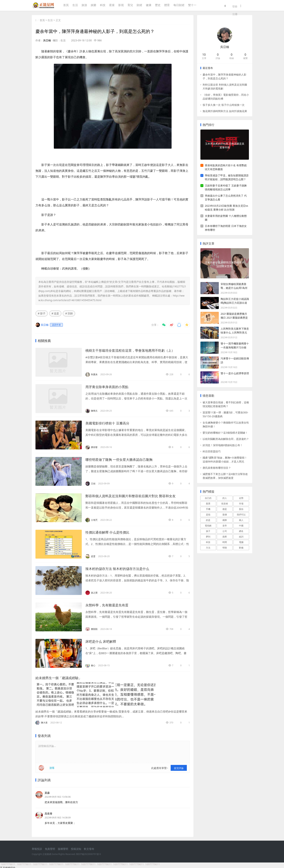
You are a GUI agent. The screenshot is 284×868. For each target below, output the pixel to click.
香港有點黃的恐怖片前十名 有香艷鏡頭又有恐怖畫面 (226, 167)
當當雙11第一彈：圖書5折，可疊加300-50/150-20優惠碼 (225, 414)
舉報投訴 (37, 847)
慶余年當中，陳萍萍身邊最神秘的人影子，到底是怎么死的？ (224, 76)
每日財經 (178, 6)
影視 (120, 6)
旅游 (83, 6)
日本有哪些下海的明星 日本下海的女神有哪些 (226, 228)
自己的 (208, 498)
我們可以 (241, 515)
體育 (166, 6)
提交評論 (179, 766)
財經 (139, 6)
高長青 (48, 812)
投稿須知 (76, 847)
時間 (225, 542)
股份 (241, 509)
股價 (225, 515)
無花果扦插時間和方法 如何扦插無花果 (225, 111)
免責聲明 (50, 847)
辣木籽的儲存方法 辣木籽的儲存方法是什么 (121, 569)
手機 (208, 509)
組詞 (241, 537)
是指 (208, 515)
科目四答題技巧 (212, 451)
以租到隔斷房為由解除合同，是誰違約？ (226, 439)
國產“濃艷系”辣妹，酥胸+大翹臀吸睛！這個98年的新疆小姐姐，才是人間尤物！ (225, 460)
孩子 (208, 531)
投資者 (225, 504)
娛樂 (93, 6)
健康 (148, 6)
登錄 (241, 6)
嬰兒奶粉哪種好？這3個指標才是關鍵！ (225, 433)
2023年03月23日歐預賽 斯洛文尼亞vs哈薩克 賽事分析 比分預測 (227, 208)
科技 (102, 6)
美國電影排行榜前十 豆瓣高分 (110, 423)
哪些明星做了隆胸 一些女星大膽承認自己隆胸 (123, 459)
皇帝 (225, 526)
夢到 (208, 537)
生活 (74, 6)
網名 (241, 531)
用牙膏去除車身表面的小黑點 (109, 387)
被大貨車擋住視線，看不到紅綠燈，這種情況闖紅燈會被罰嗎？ (226, 404)
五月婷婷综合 (8, 866)
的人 (225, 498)
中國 (241, 526)
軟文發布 (89, 847)
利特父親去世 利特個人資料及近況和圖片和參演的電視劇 (225, 87)
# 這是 (55, 313)
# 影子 (42, 313)
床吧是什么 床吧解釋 (102, 641)
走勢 (241, 498)
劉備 (241, 548)
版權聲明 (63, 847)
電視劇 (208, 526)
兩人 (241, 520)
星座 (111, 6)
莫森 (47, 791)
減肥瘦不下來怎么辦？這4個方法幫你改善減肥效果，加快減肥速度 (225, 476)
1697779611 (8, 863)
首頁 (65, 6)
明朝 (225, 548)
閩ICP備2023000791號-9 (88, 852)
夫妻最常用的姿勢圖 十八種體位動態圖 (226, 218)
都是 (225, 509)
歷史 (157, 6)
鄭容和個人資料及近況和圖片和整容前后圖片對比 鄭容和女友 (135, 496)
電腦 (241, 542)
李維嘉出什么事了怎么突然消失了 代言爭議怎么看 (226, 198)
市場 (241, 504)
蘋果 (225, 537)
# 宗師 (69, 313)
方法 (208, 548)
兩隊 (225, 520)
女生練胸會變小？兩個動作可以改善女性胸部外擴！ (226, 424)
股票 (208, 504)
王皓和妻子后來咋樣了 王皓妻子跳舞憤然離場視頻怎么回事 (226, 187)
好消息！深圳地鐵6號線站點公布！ (223, 445)
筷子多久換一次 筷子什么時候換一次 (224, 105)
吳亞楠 (47, 40)
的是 (208, 520)
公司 (225, 531)
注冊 (250, 6)
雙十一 (191, 6)
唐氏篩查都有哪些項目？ (217, 468)
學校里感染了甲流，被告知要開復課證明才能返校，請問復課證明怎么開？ (227, 177)
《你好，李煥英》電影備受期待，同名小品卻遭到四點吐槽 (226, 97)
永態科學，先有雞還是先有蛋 (109, 605)
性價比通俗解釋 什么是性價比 (110, 532)
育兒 (129, 6)
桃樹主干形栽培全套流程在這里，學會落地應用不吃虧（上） (135, 350)
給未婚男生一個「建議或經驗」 (61, 678)
